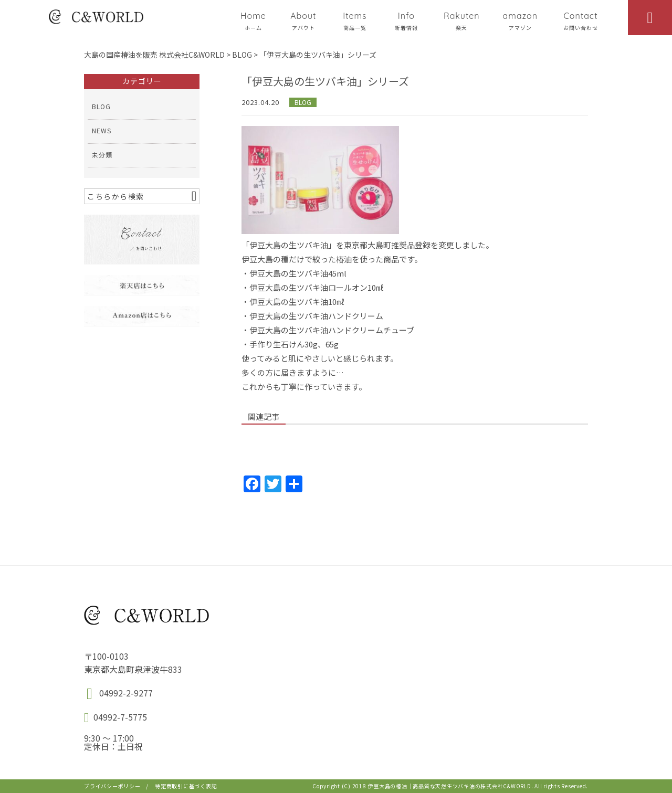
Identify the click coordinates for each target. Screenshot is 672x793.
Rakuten (462, 21)
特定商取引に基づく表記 (186, 786)
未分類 (102, 155)
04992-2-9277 (126, 693)
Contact (581, 21)
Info (406, 21)
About (303, 21)
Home (253, 21)
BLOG (303, 102)
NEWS (102, 130)
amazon (520, 21)
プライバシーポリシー (112, 786)
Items (355, 21)
